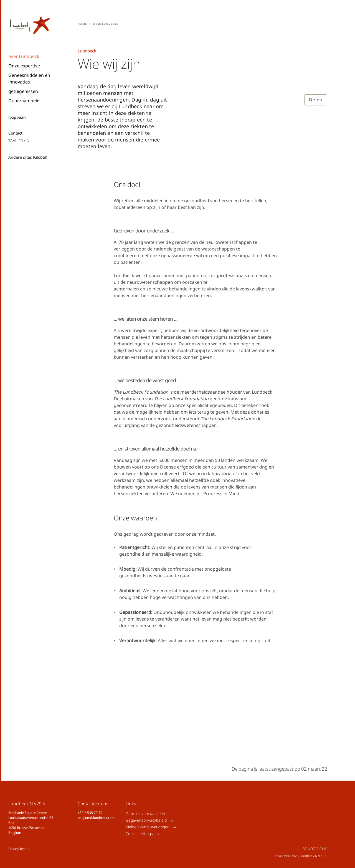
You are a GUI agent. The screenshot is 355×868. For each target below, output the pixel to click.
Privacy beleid (19, 849)
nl (29, 140)
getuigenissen (23, 91)
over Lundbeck (24, 56)
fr (21, 140)
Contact (16, 133)
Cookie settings (139, 834)
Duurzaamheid (24, 101)
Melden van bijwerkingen (148, 827)
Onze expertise (24, 66)
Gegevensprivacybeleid (146, 820)
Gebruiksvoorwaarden (145, 814)
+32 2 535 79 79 (90, 813)
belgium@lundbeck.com (96, 818)
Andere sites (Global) (28, 157)
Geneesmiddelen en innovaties (29, 79)
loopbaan (17, 117)
